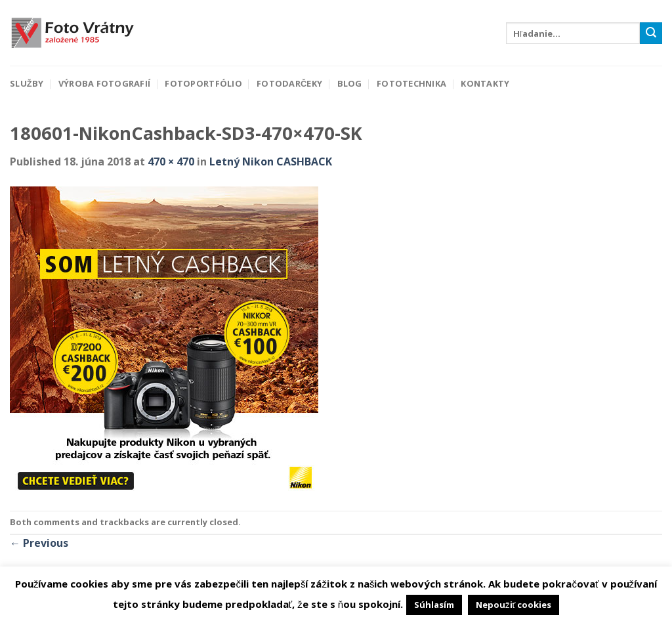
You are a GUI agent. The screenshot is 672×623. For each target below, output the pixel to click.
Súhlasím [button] (434, 605)
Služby (27, 83)
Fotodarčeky (289, 83)
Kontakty (485, 83)
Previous (39, 543)
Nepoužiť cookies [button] (514, 605)
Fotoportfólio (203, 83)
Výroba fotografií (104, 83)
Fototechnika (411, 83)
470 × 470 (171, 161)
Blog (350, 83)
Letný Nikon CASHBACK (271, 161)
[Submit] (651, 33)
